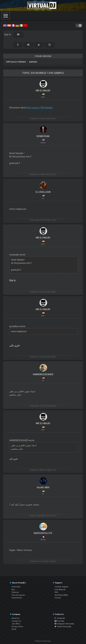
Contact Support (61, 587)
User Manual (60, 590)
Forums (58, 598)
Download (16, 587)
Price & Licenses (18, 595)
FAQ (56, 592)
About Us (16, 618)
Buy (13, 590)
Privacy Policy (17, 627)
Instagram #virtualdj (64, 624)
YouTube (59, 621)
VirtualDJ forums (16, 62)
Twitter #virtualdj (63, 627)
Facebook (60, 618)
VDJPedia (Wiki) (61, 595)
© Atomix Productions (43, 641)
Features (15, 592)
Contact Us (16, 621)
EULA (14, 629)
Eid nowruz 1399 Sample (40, 108)
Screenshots (17, 598)
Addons (33, 62)
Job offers (16, 624)
